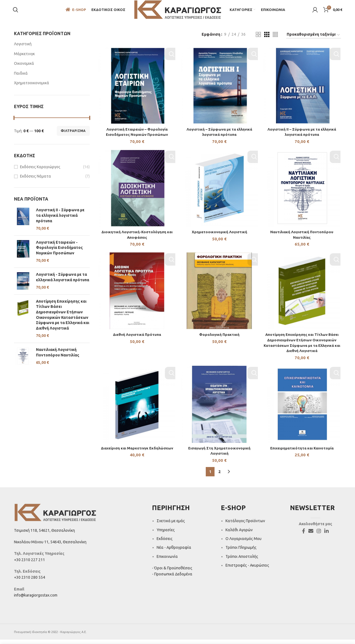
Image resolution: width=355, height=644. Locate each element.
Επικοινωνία (167, 561)
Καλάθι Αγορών (239, 534)
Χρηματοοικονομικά (32, 87)
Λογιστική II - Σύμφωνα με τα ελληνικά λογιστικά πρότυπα (60, 219)
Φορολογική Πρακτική (219, 340)
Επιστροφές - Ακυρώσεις (247, 570)
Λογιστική (23, 48)
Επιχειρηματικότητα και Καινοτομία (302, 454)
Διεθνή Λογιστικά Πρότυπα (137, 340)
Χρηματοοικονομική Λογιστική (219, 237)
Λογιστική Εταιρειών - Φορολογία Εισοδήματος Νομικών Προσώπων (59, 251)
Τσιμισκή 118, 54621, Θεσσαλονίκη (44, 535)
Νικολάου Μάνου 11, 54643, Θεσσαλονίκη (50, 546)
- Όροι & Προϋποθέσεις (172, 572)
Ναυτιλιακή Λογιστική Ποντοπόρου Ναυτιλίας (58, 356)
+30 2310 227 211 (29, 564)
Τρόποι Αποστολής (242, 561)
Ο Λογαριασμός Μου (243, 543)
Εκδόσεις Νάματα (36, 180)
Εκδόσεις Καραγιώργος (40, 171)
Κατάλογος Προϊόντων (245, 525)
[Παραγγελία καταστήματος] (314, 39)
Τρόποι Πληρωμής (241, 552)
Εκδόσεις (165, 543)
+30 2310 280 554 (29, 582)
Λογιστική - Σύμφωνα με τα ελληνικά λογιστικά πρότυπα (63, 281)
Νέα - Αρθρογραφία (174, 552)
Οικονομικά (24, 68)
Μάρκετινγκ (24, 58)
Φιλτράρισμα (73, 135)
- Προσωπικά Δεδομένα (172, 578)
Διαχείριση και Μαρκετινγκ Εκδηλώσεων (137, 454)
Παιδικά (21, 77)
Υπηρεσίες (166, 534)
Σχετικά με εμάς (171, 525)
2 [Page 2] (219, 476)
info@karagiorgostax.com (36, 600)
